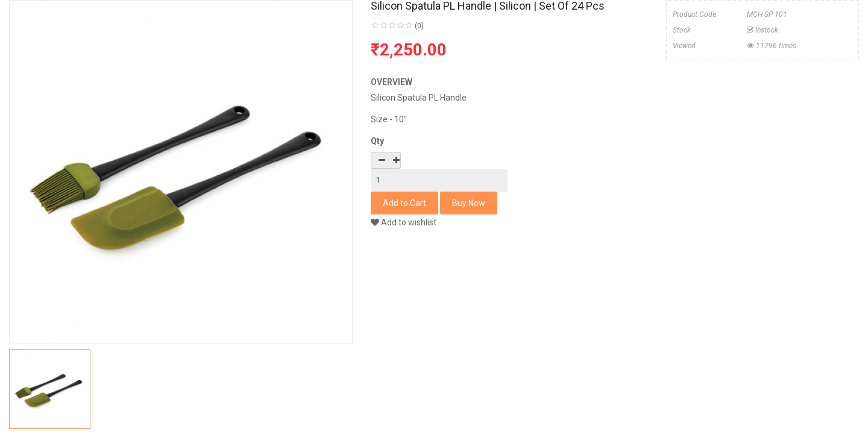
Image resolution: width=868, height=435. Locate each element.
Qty (377, 141)
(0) (419, 26)
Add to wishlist (404, 222)
